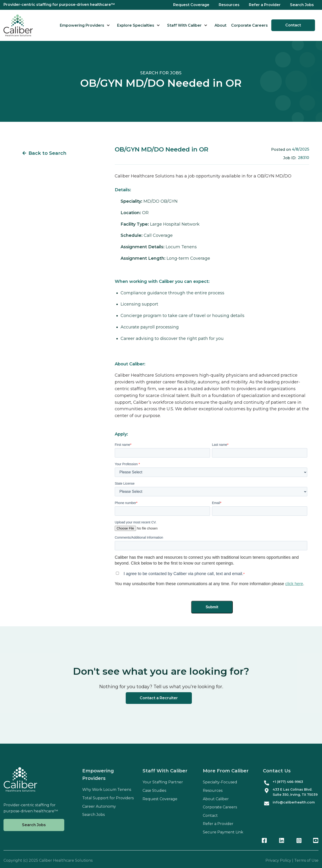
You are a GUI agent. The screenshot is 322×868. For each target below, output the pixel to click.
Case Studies (154, 791)
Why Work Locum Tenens (107, 790)
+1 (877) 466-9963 (288, 782)
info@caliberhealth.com (294, 802)
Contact (293, 25)
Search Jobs (302, 5)
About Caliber (216, 799)
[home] (18, 25)
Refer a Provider (265, 5)
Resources (229, 5)
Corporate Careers (249, 25)
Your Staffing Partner (163, 782)
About (220, 25)
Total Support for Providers (108, 798)
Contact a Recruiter (159, 698)
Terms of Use (306, 860)
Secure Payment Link (223, 832)
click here (294, 584)
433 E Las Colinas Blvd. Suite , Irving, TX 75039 (295, 792)
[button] (85, 25)
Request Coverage (191, 5)
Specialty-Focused (220, 782)
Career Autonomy (99, 806)
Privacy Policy (278, 860)
